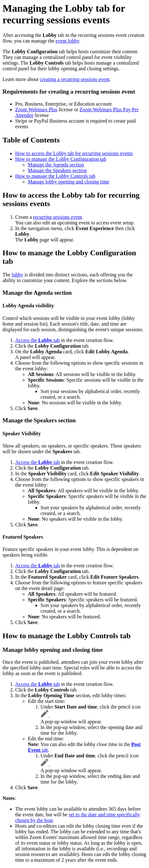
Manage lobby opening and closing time (68, 182)
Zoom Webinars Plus (36, 110)
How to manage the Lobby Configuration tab (61, 159)
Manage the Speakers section (57, 170)
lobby (17, 275)
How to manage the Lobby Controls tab (55, 176)
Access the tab (37, 340)
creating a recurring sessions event (75, 79)
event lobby (67, 41)
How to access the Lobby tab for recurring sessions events (74, 153)
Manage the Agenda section (56, 165)
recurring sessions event (58, 217)
